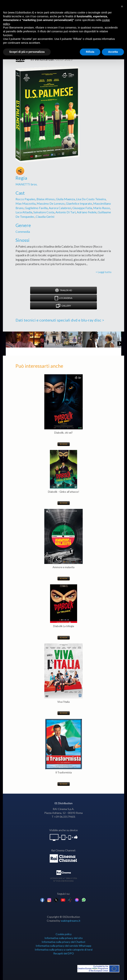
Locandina (64, 298)
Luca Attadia (24, 212)
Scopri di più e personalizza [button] (27, 52)
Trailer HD (64, 290)
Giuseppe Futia (82, 208)
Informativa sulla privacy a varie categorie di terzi (64, 949)
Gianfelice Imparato (79, 203)
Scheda (64, 444)
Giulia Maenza (65, 199)
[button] (122, 6)
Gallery (64, 306)
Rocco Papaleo (25, 199)
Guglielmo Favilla (36, 208)
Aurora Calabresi (60, 208)
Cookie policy (64, 934)
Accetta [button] (113, 52)
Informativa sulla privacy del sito (64, 938)
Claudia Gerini (45, 217)
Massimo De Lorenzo (51, 203)
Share (20, 171)
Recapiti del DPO (64, 953)
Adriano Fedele (87, 212)
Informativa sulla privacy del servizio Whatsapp (64, 946)
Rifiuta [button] (90, 52)
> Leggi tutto (103, 272)
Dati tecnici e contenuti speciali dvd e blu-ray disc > (60, 320)
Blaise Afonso (46, 199)
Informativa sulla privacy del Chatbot (64, 942)
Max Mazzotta (26, 203)
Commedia (23, 232)
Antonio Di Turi (66, 212)
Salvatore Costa (44, 212)
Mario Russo (102, 208)
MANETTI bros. (26, 184)
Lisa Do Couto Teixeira (91, 199)
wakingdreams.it (71, 921)
